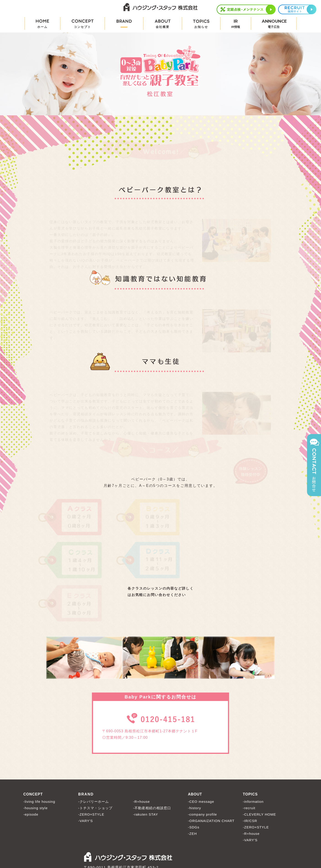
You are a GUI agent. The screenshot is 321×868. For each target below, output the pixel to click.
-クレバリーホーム (94, 761)
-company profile (202, 774)
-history (194, 767)
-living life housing (39, 761)
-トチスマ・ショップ (95, 767)
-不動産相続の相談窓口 (152, 767)
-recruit (249, 767)
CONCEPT (33, 753)
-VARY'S (86, 780)
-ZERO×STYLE (91, 774)
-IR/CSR (250, 780)
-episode (31, 774)
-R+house (141, 761)
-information (253, 761)
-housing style (36, 767)
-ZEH (192, 793)
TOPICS (250, 753)
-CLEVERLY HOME (259, 774)
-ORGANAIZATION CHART (211, 780)
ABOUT (195, 753)
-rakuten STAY (146, 774)
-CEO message (201, 761)
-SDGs (194, 786)
